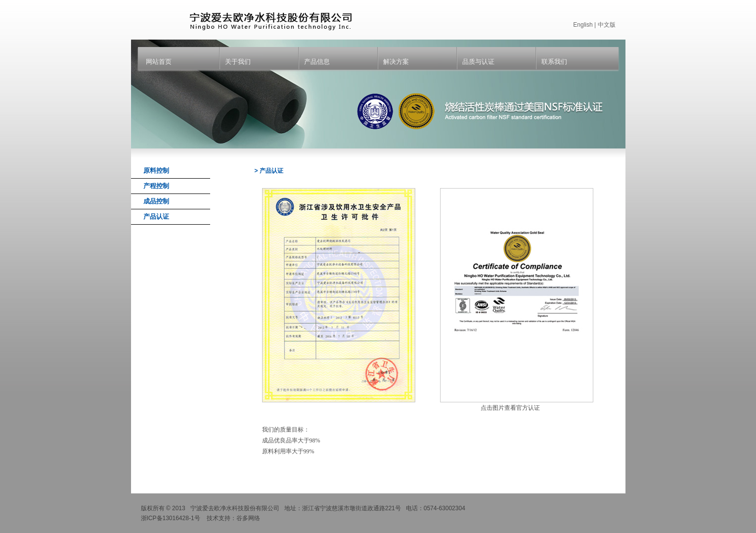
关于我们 (238, 62)
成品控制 (156, 201)
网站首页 (159, 62)
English (583, 25)
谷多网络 (248, 518)
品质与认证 (478, 62)
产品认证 (156, 217)
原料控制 (156, 170)
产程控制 (156, 186)
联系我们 (554, 62)
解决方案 (396, 62)
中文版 (607, 25)
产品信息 (317, 62)
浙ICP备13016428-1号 (171, 518)
